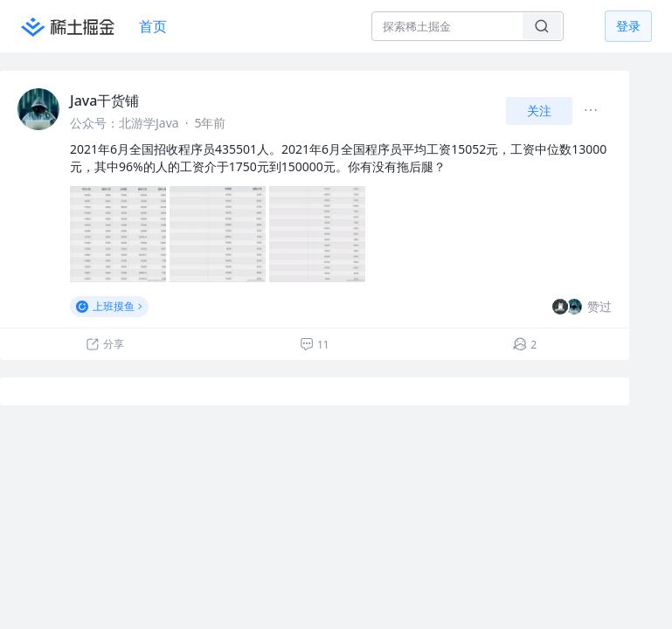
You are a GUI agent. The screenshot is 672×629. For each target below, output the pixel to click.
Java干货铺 (104, 100)
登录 (628, 26)
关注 (539, 111)
